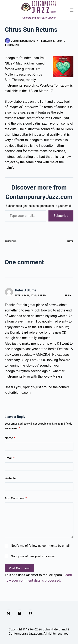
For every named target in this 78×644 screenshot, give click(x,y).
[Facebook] (31, 613)
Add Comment (16, 498)
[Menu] (72, 10)
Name (10, 438)
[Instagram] (20, 613)
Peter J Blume (26, 290)
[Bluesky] (9, 613)
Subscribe (61, 216)
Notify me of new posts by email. (33, 556)
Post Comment (19, 568)
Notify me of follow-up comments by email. (41, 546)
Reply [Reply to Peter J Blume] (68, 295)
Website (10, 478)
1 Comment (12, 45)
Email (10, 458)
